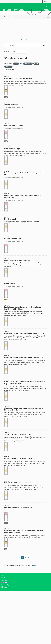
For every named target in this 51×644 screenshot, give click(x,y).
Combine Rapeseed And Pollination (17, 260)
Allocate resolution (11, 105)
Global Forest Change (12, 149)
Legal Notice (5, 578)
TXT (6, 549)
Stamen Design (13, 39)
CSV (6, 300)
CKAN (5, 587)
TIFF (6, 97)
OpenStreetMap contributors (32, 39)
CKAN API (4, 580)
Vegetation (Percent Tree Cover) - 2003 (18, 459)
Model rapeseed (10, 219)
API (27, 565)
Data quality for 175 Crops (14, 125)
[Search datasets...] (23, 45)
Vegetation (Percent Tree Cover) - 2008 (18, 434)
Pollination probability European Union (18, 507)
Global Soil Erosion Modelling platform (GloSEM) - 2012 (24, 333)
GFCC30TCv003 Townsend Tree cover (18, 483)
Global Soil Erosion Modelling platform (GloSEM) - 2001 (24, 358)
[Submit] (44, 45)
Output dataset (10, 284)
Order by (7, 52)
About (3, 575)
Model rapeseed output (13, 239)
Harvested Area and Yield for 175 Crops (18, 78)
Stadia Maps (5, 39)
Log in (45, 1)
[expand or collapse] (47, 6)
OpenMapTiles (21, 39)
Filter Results (10, 70)
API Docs (33, 565)
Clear (48, 17)
